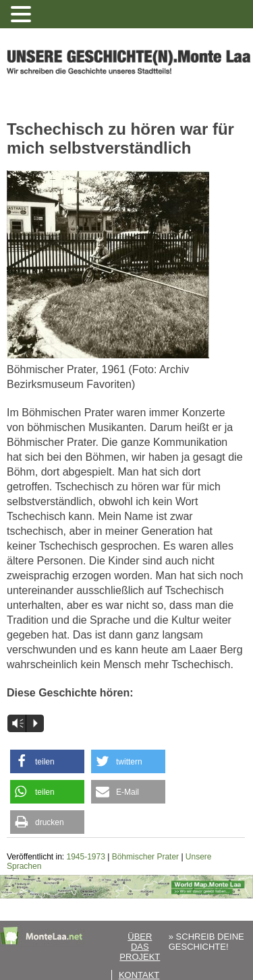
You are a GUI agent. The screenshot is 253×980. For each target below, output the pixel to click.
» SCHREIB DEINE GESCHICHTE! (206, 942)
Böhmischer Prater (145, 857)
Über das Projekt (140, 947)
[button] (47, 761)
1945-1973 (86, 857)
